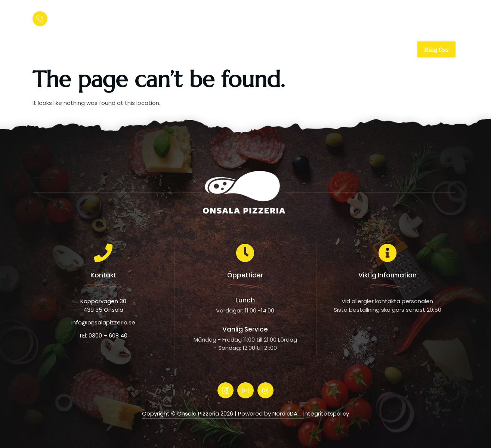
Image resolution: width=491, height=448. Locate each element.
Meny (312, 49)
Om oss (202, 49)
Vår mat (259, 49)
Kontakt (365, 49)
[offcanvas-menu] (447, 17)
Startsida (144, 49)
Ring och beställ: (73, 13)
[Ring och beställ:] (40, 19)
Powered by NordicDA (268, 413)
